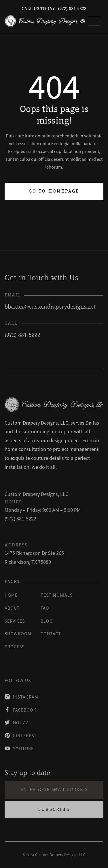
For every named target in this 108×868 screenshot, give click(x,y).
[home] (45, 21)
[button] (94, 21)
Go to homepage (54, 191)
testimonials (57, 595)
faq (45, 608)
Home (11, 595)
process (15, 647)
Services (15, 621)
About (12, 608)
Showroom (18, 634)
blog (47, 621)
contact (51, 634)
